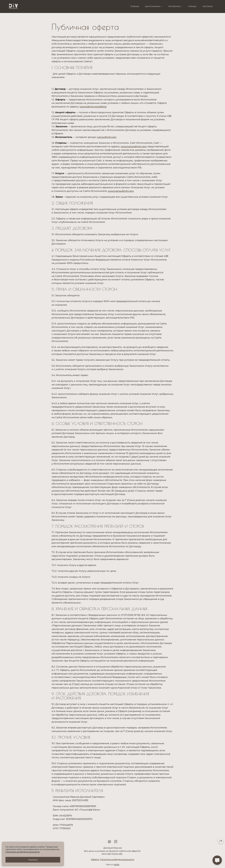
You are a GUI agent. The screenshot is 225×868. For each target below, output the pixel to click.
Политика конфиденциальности (117, 863)
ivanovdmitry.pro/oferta (93, 107)
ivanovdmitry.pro (107, 137)
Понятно (33, 860)
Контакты (208, 6)
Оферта (95, 863)
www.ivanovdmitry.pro (134, 146)
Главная (135, 6)
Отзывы (192, 6)
